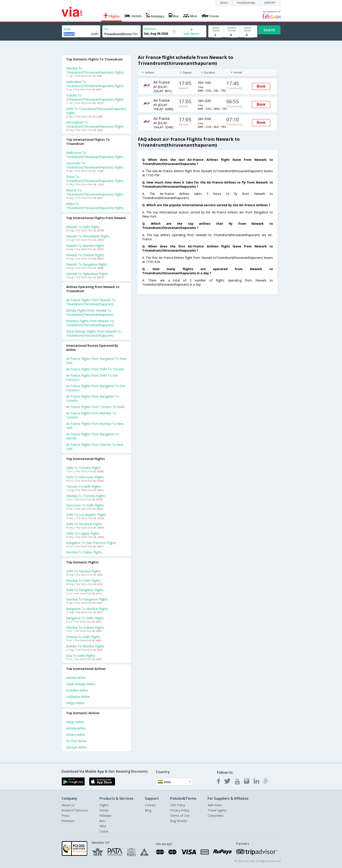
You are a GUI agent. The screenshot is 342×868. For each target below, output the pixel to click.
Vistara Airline (76, 735)
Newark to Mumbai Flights (85, 246)
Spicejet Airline (76, 747)
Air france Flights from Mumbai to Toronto (91, 415)
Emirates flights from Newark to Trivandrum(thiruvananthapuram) (90, 323)
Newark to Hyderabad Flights (87, 274)
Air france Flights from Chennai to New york (95, 447)
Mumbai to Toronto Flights (86, 496)
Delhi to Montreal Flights (84, 524)
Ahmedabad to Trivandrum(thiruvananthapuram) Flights (95, 124)
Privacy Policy (180, 810)
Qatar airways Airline (81, 684)
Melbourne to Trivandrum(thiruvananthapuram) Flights (95, 155)
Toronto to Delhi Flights (83, 486)
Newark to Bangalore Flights (87, 264)
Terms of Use (180, 816)
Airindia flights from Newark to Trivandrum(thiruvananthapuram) (90, 312)
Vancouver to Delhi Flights (85, 505)
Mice (103, 826)
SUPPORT (270, 3)
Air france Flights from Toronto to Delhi (95, 407)
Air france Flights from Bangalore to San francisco (96, 388)
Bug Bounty (179, 821)
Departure (150, 29)
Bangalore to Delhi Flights (85, 618)
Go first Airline (76, 741)
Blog (148, 810)
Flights (104, 805)
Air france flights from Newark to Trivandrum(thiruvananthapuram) (91, 302)
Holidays (105, 816)
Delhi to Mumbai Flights (83, 571)
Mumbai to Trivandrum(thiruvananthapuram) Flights (95, 70)
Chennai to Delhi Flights (83, 637)
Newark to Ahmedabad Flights (88, 236)
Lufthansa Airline (78, 697)
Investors (68, 821)
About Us (68, 805)
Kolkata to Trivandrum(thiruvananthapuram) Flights (95, 97)
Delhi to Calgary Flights (83, 533)
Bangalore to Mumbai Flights (87, 609)
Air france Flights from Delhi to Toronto (95, 369)
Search (269, 30)
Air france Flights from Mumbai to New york (95, 426)
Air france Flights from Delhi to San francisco (92, 377)
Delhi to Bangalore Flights (85, 590)
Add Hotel (215, 805)
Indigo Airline (75, 703)
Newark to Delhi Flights (83, 227)
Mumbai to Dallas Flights (84, 552)
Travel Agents (217, 810)
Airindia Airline (76, 678)
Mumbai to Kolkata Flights (85, 627)
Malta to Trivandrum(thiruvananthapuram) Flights (95, 206)
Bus (102, 821)
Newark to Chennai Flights (85, 255)
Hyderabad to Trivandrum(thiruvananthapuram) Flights (95, 84)
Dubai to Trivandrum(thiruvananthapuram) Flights (95, 179)
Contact (150, 805)
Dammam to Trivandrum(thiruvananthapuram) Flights (95, 165)
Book (261, 86)
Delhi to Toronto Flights (83, 468)
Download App (246, 3)
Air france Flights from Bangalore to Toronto (93, 398)
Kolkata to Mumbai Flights (85, 646)
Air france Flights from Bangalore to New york (96, 361)
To (106, 29)
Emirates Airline (77, 690)
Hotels (104, 810)
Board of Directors (75, 810)
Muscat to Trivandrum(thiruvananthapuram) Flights (95, 192)
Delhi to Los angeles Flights (86, 515)
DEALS (224, 3)
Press (65, 816)
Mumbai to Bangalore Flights (87, 599)
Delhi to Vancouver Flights (85, 477)
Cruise (104, 831)
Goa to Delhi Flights (80, 656)
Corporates (216, 816)
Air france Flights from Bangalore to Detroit (93, 436)
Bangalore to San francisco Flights (91, 543)
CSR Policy (178, 805)
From (67, 29)
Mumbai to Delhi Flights (83, 581)
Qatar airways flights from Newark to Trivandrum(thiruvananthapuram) (94, 333)
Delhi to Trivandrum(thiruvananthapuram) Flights (96, 111)
